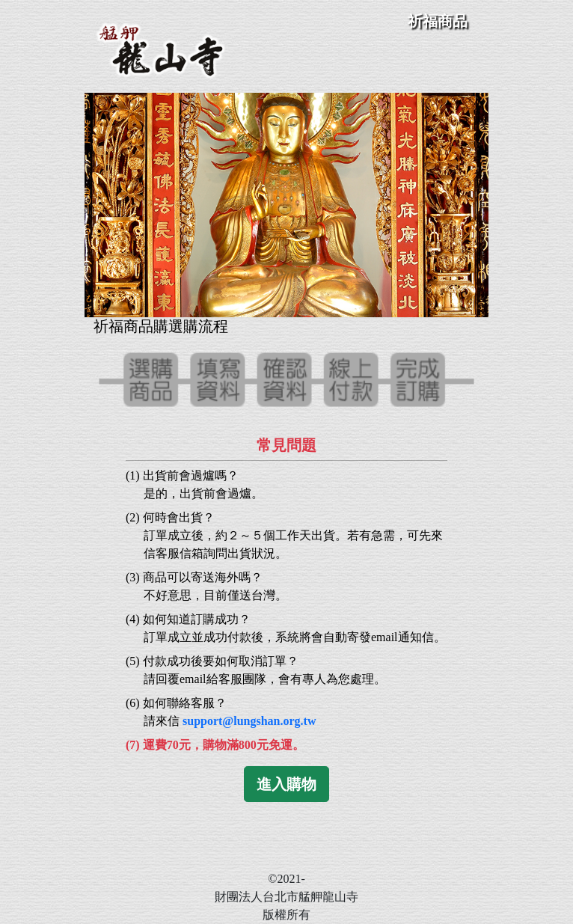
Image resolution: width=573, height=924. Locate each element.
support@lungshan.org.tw (249, 721)
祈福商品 (438, 21)
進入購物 (286, 784)
